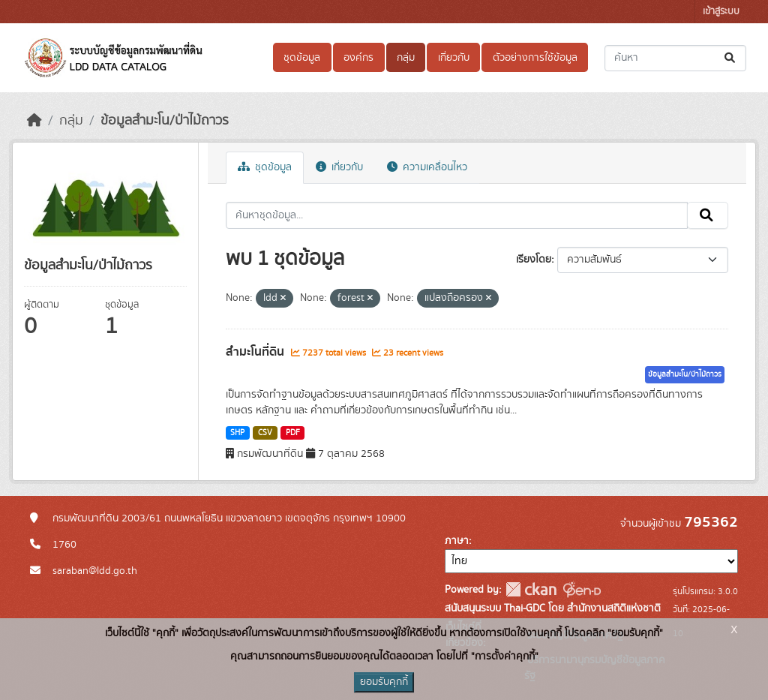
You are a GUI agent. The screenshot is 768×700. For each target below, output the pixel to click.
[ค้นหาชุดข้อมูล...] (675, 58)
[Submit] (731, 58)
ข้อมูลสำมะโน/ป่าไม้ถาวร (165, 121)
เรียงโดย (534, 260)
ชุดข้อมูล (302, 58)
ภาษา (457, 541)
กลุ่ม (406, 58)
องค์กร (358, 58)
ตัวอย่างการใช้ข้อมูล (535, 58)
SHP (237, 433)
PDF (293, 433)
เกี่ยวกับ (454, 58)
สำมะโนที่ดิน (256, 352)
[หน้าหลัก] (34, 121)
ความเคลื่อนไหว (427, 167)
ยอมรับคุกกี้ (384, 682)
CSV (265, 433)
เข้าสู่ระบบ (721, 12)
